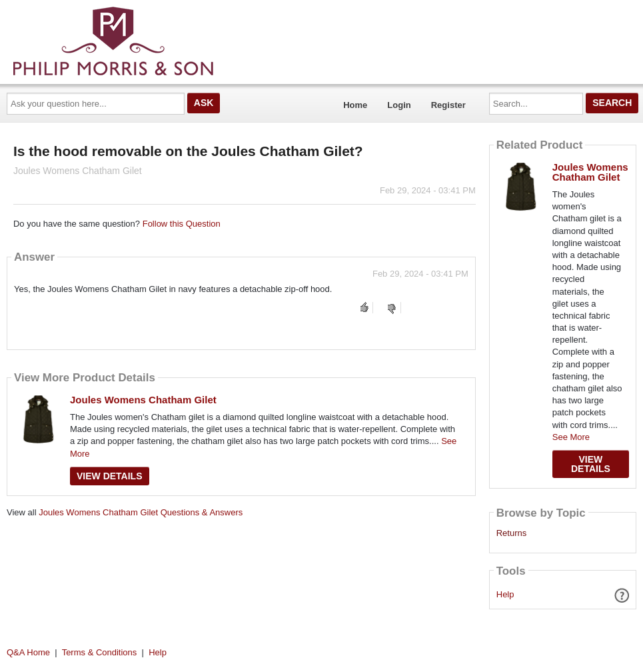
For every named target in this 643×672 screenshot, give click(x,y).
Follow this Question (182, 224)
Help (505, 594)
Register (448, 105)
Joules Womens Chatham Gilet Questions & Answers (141, 512)
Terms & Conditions (100, 652)
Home (355, 105)
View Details (110, 476)
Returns (512, 533)
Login (399, 105)
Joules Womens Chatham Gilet (143, 400)
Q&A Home (28, 652)
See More (571, 437)
